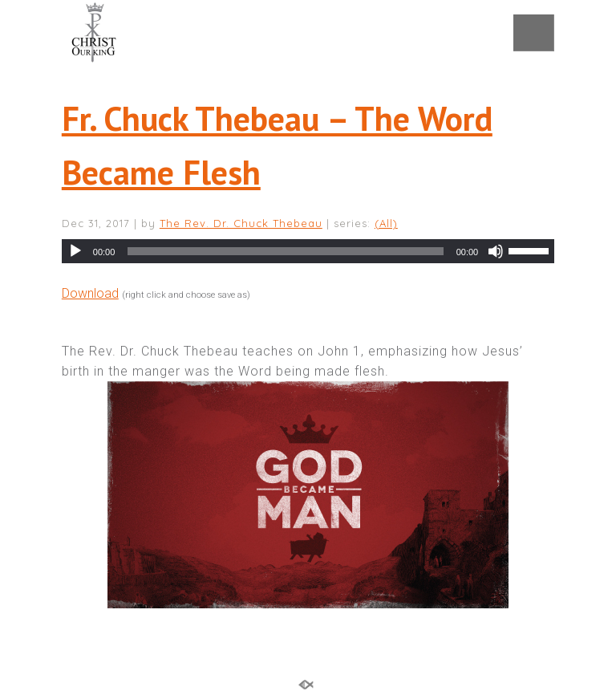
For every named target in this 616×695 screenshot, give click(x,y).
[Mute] (496, 251)
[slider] (285, 251)
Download (90, 293)
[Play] (75, 251)
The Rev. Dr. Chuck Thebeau (241, 223)
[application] (308, 251)
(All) (386, 223)
